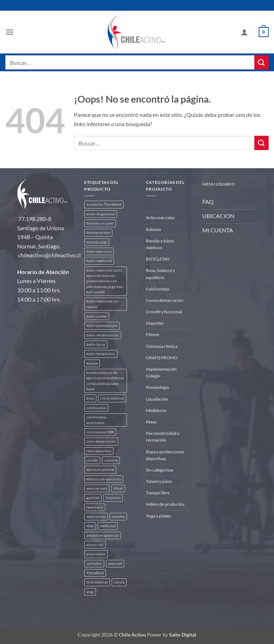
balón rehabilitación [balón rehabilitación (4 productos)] (103, 335)
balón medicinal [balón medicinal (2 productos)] (99, 261)
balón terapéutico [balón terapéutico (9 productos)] (101, 354)
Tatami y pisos (159, 481)
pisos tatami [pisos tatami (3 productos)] (96, 554)
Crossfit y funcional (164, 312)
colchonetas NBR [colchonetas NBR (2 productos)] (100, 432)
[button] (10, 32)
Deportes (155, 323)
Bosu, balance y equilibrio (160, 274)
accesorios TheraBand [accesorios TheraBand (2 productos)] (104, 204)
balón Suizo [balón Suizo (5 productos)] (96, 344)
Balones (153, 229)
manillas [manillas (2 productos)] (118, 517)
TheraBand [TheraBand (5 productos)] (95, 573)
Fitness (153, 334)
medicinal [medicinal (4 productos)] (108, 526)
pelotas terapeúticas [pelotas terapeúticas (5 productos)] (103, 535)
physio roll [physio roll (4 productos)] (95, 545)
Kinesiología (157, 387)
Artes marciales (160, 218)
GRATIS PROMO (162, 358)
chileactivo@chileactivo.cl (49, 255)
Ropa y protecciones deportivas (165, 455)
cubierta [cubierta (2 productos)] (111, 460)
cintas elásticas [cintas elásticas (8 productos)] (112, 398)
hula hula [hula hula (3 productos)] (113, 498)
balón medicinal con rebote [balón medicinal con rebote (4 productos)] (103, 304)
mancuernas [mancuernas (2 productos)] (96, 517)
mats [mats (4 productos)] (90, 526)
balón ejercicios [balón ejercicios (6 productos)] (99, 251)
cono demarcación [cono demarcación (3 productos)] (101, 441)
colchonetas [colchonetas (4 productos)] (96, 408)
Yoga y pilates (158, 516)
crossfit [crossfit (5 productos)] (92, 460)
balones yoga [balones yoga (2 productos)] (97, 242)
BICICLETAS (158, 259)
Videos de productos (165, 504)
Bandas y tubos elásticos (160, 244)
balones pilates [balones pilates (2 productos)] (98, 233)
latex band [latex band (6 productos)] (95, 507)
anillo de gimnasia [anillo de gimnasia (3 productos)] (101, 214)
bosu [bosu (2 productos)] (90, 398)
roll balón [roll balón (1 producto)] (94, 564)
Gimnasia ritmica (162, 346)
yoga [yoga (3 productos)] (90, 592)
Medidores (156, 410)
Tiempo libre (158, 493)
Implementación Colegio (161, 372)
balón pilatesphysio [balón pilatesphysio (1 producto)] (102, 326)
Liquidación (157, 399)
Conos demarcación (165, 300)
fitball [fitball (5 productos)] (118, 488)
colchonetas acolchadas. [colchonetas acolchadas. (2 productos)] (96, 420)
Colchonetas (158, 289)
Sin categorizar (160, 470)
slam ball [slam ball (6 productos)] (115, 564)
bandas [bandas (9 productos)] (92, 363)
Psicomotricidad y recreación (163, 437)
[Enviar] (262, 62)
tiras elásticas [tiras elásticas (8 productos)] (97, 582)
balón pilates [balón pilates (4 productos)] (97, 316)
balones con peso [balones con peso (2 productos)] (100, 223)
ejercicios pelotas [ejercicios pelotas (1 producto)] (100, 470)
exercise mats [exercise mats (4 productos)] (97, 488)
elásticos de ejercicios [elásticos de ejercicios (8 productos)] (104, 479)
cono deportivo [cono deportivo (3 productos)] (99, 451)
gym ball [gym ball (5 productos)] (93, 498)
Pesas (151, 422)
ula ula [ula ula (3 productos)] (119, 582)
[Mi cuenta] (244, 32)
